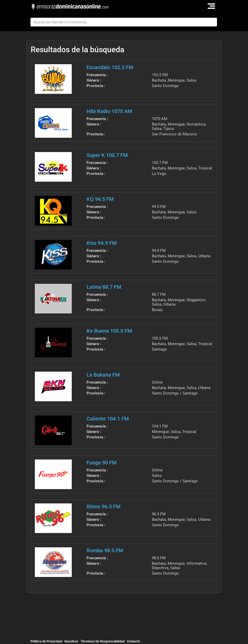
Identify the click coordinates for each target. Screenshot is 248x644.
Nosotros (71, 641)
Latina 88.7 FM (104, 287)
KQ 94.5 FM (100, 199)
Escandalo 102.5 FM (110, 67)
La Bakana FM (103, 375)
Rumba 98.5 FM (105, 550)
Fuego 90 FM (102, 463)
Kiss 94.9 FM (102, 243)
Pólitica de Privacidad (46, 641)
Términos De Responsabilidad (103, 641)
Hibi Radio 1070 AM (109, 111)
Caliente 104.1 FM (108, 419)
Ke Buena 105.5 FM (109, 331)
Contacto (133, 641)
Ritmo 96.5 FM (103, 507)
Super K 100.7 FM (107, 155)
